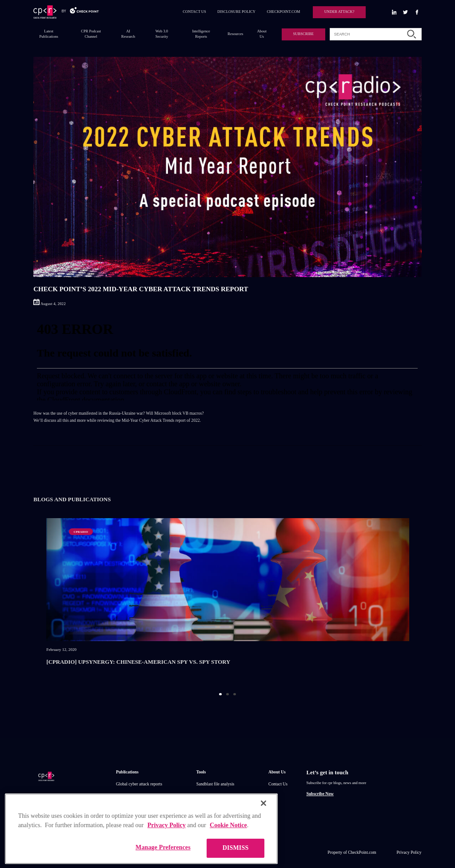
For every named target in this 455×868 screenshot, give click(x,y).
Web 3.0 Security (162, 34)
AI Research (128, 34)
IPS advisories (128, 807)
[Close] (263, 821)
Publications (127, 772)
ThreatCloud (207, 795)
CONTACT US (194, 12)
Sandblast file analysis (216, 784)
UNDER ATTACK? (339, 12)
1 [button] (220, 694)
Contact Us (278, 784)
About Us (261, 34)
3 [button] (234, 694)
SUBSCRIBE (303, 34)
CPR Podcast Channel (91, 34)
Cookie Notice (228, 843)
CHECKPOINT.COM (283, 12)
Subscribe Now (320, 794)
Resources (235, 34)
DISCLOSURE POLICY (236, 12)
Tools (201, 772)
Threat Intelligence (213, 807)
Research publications (135, 795)
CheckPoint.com (362, 852)
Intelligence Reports (201, 34)
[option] (228, 601)
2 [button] (227, 694)
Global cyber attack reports (139, 784)
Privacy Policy (409, 852)
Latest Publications (49, 34)
